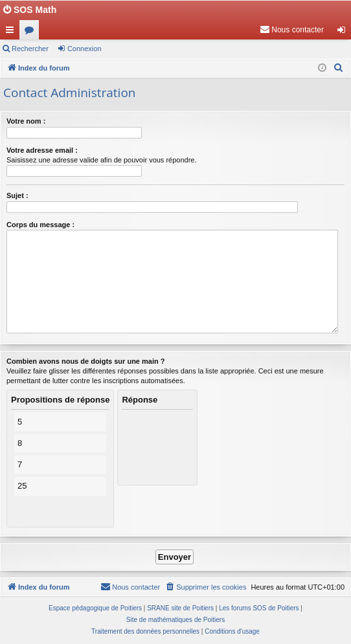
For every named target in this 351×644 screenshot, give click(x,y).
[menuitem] (292, 30)
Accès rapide (12, 32)
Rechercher (30, 49)
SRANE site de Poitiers (180, 608)
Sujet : (17, 195)
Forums (32, 32)
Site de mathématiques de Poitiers (175, 620)
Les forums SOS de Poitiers (259, 608)
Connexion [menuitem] (344, 32)
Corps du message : (40, 225)
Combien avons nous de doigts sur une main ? (85, 361)
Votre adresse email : (42, 150)
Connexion (85, 49)
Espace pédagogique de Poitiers (95, 608)
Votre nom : (26, 121)
